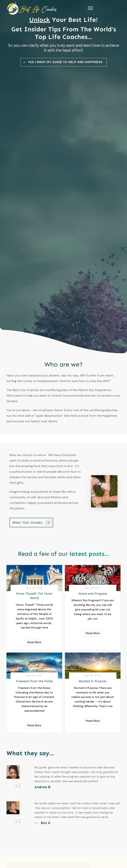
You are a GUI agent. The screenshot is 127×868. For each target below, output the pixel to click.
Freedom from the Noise (34, 681)
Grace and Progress (93, 594)
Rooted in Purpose (93, 681)
